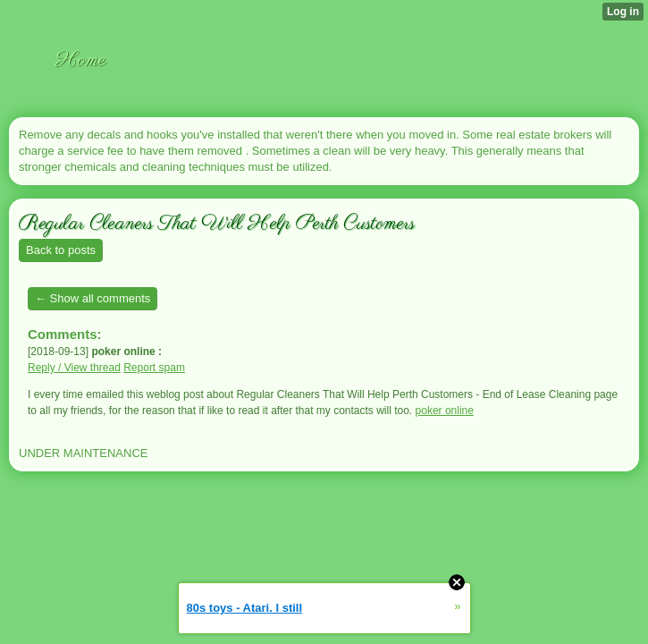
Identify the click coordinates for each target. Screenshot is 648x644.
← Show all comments (93, 298)
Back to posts (61, 250)
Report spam (154, 368)
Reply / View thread (74, 368)
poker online (445, 411)
